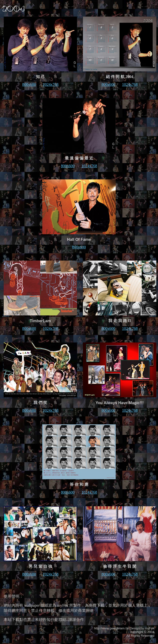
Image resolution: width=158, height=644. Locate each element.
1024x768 (51, 84)
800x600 (29, 84)
